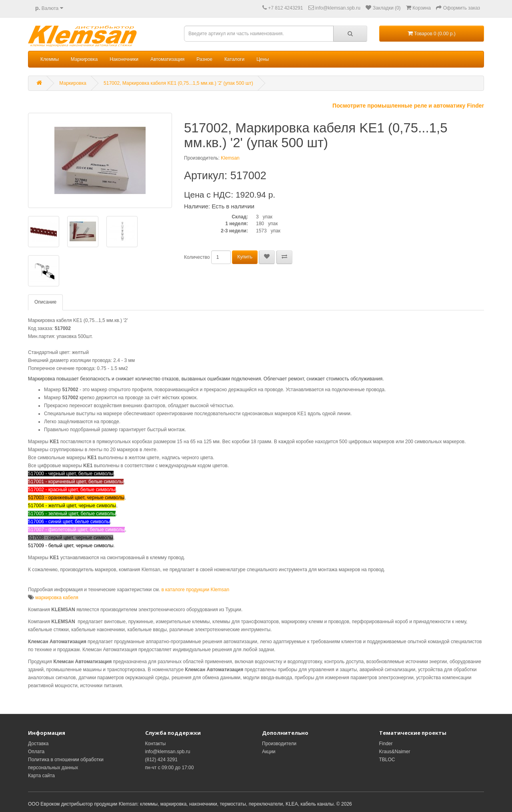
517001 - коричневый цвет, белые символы (76, 482)
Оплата (36, 752)
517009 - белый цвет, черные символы (71, 546)
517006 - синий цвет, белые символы (69, 522)
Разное (204, 59)
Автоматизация (167, 59)
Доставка (38, 744)
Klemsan (230, 158)
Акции (269, 752)
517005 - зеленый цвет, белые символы (72, 514)
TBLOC (387, 760)
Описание (45, 302)
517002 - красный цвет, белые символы (72, 490)
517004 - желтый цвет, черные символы (72, 506)
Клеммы (50, 59)
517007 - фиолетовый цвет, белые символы (76, 530)
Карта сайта (41, 776)
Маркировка (84, 59)
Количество (197, 257)
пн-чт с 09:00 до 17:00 (170, 768)
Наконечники (124, 59)
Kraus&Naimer (395, 752)
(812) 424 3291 (161, 760)
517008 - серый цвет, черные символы (71, 538)
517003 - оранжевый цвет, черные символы (76, 498)
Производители (279, 744)
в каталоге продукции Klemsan (195, 590)
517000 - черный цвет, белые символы (71, 474)
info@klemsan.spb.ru (168, 752)
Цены (263, 59)
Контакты (156, 744)
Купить (245, 257)
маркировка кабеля (57, 598)
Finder (386, 744)
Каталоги (234, 59)
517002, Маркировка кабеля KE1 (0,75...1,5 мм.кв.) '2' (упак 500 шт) (178, 83)
